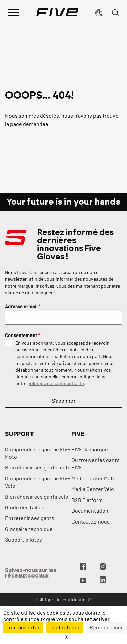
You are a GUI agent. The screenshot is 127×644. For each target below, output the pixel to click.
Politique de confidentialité (64, 600)
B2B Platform (87, 500)
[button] (99, 12)
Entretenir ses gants (30, 518)
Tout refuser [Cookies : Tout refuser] (65, 627)
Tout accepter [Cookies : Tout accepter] (23, 627)
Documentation (90, 511)
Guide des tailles (25, 507)
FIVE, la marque (90, 449)
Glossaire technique (29, 529)
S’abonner (64, 400)
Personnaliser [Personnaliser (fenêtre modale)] (106, 627)
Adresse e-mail (23, 307)
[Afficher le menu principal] (14, 12)
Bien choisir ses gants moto (38, 467)
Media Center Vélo (93, 489)
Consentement (23, 335)
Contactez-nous (91, 521)
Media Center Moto (94, 478)
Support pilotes (24, 540)
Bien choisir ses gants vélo (37, 496)
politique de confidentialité (56, 383)
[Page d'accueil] (57, 12)
